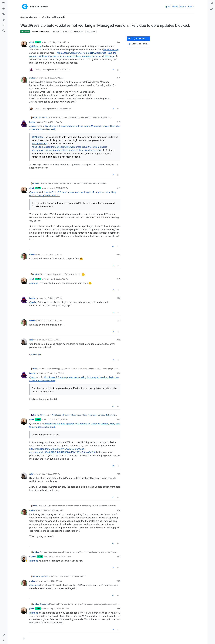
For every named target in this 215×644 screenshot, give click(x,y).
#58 (119, 581)
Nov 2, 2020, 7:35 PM (59, 279)
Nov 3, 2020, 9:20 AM (53, 321)
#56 (119, 510)
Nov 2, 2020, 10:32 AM (53, 78)
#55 (119, 474)
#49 (119, 279)
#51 (119, 321)
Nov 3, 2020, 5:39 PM (59, 419)
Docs (183, 7)
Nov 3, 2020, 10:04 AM (51, 340)
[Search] (4, 31)
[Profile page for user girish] (24, 44)
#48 (119, 254)
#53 (119, 373)
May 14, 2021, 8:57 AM (61, 557)
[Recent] (4, 9)
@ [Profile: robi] (32, 377)
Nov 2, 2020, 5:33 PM (59, 188)
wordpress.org (111, 50)
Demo (175, 7)
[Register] (211, 9)
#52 (119, 340)
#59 (119, 609)
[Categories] (4, 3)
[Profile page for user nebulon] (24, 559)
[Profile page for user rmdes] (24, 80)
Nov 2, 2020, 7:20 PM (53, 254)
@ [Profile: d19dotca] (35, 46)
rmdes (32, 78)
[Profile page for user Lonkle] (24, 124)
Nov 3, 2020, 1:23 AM (53, 298)
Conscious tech (35, 354)
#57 (119, 557)
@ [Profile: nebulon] (34, 585)
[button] (4, 635)
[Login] (211, 3)
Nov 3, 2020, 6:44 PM (51, 474)
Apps (167, 7)
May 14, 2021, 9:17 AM (53, 581)
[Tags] (4, 14)
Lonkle (32, 122)
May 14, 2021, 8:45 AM (53, 510)
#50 (119, 298)
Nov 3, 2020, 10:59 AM (54, 373)
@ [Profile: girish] (33, 126)
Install (191, 7)
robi (31, 340)
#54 (119, 419)
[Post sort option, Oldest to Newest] (139, 44)
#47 (119, 188)
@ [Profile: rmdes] (34, 192)
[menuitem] (211, 3)
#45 (119, 78)
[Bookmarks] (4, 25)
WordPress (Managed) (41, 31)
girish (32, 42)
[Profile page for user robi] (24, 342)
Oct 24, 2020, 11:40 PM (59, 42)
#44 (119, 42)
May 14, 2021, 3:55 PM (59, 609)
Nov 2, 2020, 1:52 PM (53, 122)
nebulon (33, 557)
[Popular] (4, 20)
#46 (119, 122)
